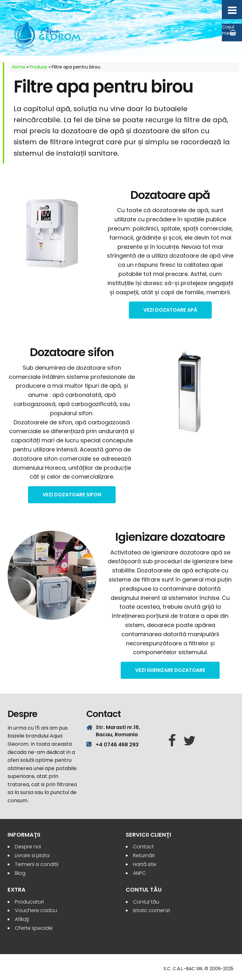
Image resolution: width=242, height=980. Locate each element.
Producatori (29, 902)
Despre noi (28, 847)
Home (19, 67)
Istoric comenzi (151, 910)
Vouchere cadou (36, 910)
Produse (38, 67)
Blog (20, 873)
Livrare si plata (32, 855)
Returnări (144, 855)
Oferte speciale (34, 928)
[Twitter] (190, 741)
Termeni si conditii (37, 864)
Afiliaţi (22, 919)
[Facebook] (172, 741)
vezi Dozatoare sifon (72, 495)
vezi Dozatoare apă (170, 310)
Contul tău (146, 902)
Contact (143, 847)
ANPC (139, 873)
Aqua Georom (48, 35)
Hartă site (145, 864)
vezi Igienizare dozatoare (170, 670)
